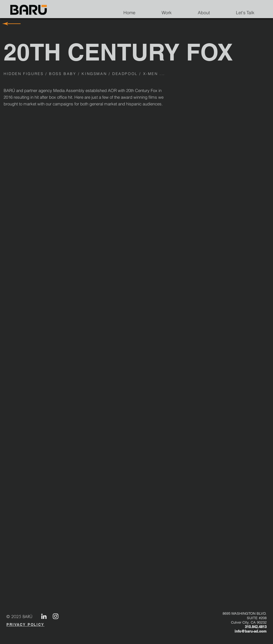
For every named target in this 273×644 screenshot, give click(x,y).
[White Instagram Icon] (56, 616)
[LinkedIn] (44, 616)
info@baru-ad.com (251, 631)
